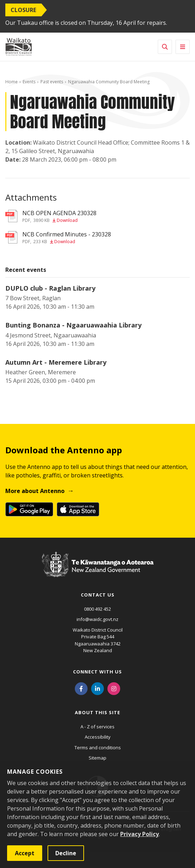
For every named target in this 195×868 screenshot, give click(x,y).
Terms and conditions (98, 747)
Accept (25, 853)
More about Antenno (35, 491)
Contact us (98, 595)
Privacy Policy (140, 834)
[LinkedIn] (97, 688)
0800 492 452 (97, 609)
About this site (97, 712)
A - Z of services (97, 727)
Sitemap (97, 758)
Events (29, 82)
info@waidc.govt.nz (97, 619)
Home (12, 82)
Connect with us (97, 672)
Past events (52, 82)
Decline (66, 853)
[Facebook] (81, 688)
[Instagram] (114, 688)
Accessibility (98, 737)
